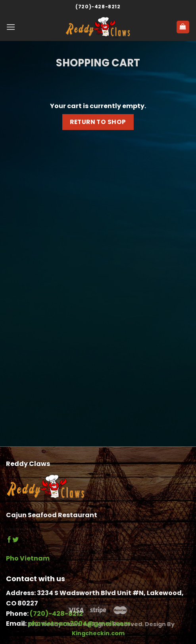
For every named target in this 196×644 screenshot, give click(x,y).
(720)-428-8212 (98, 7)
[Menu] (11, 27)
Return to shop (98, 122)
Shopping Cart (98, 63)
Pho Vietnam (28, 558)
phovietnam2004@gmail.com (79, 624)
